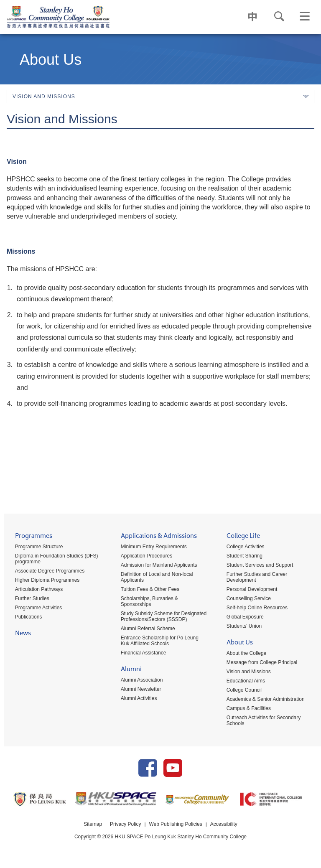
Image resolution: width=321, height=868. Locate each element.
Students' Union (243, 626)
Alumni (129, 671)
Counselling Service (247, 599)
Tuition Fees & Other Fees (148, 590)
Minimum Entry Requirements (151, 547)
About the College (245, 654)
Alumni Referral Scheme (145, 629)
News (19, 635)
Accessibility (224, 827)
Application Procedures (144, 556)
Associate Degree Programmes (46, 571)
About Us (238, 644)
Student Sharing (243, 556)
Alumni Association (139, 680)
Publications (25, 617)
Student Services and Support (259, 565)
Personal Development (251, 590)
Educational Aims (245, 681)
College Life (242, 537)
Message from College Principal (261, 663)
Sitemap (92, 827)
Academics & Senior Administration (264, 700)
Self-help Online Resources (256, 608)
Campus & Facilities (247, 709)
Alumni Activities (136, 699)
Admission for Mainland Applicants (157, 565)
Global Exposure (244, 617)
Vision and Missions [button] (160, 97)
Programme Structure (35, 547)
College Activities (244, 547)
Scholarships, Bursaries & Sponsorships (147, 602)
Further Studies (28, 599)
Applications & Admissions (156, 537)
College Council (243, 690)
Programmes (30, 537)
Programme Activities (35, 608)
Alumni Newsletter (139, 690)
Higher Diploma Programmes (44, 580)
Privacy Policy (126, 827)
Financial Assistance (141, 653)
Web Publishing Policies (176, 827)
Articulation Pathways (35, 590)
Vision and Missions (247, 672)
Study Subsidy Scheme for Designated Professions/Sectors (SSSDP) (161, 617)
